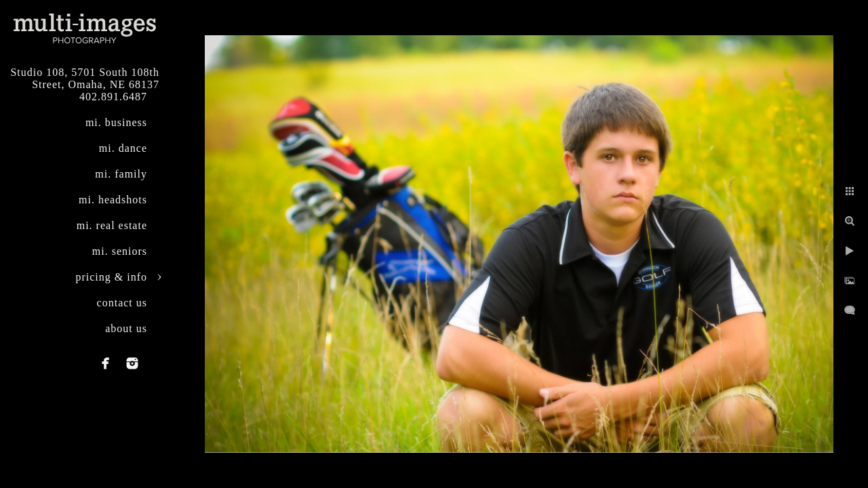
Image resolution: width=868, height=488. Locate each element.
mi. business (116, 122)
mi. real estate (112, 225)
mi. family (121, 174)
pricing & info (111, 277)
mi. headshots (113, 200)
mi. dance (123, 148)
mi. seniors (120, 251)
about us (126, 328)
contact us (122, 303)
